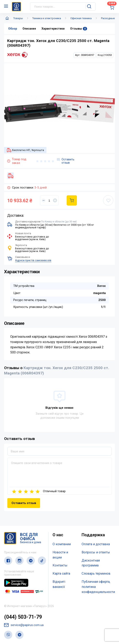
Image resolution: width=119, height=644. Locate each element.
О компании (62, 544)
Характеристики (53, 29)
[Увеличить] (55, 200)
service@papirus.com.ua (24, 625)
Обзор (13, 29)
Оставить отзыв (66, 161)
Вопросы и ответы (96, 552)
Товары (18, 18)
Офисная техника (81, 18)
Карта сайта (61, 573)
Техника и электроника (47, 18)
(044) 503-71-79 (23, 617)
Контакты (60, 565)
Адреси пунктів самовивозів (33, 260)
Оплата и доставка (96, 544)
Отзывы (79, 29)
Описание (29, 29)
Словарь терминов (96, 573)
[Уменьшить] (44, 200)
